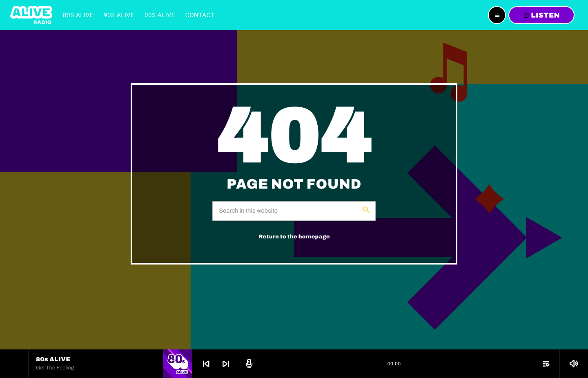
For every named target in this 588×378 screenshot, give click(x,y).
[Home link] (31, 15)
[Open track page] (248, 364)
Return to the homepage (294, 237)
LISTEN (541, 15)
